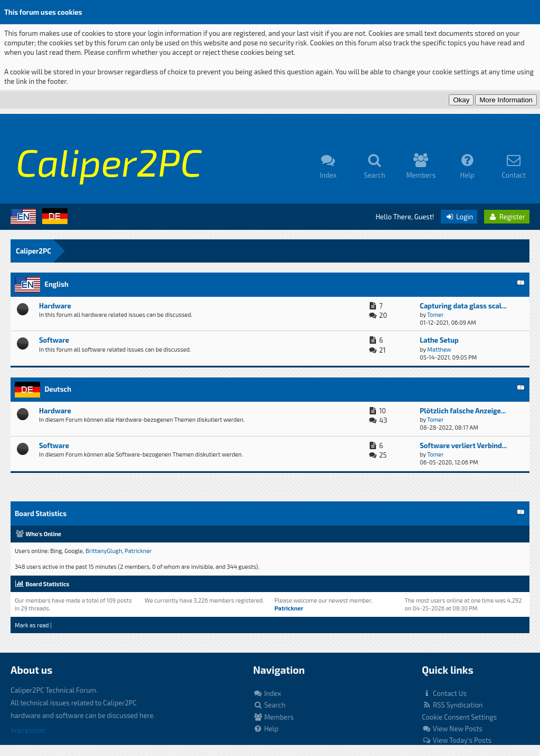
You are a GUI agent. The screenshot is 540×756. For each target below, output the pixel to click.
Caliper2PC (33, 251)
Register (507, 217)
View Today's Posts (457, 740)
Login (459, 217)
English (56, 284)
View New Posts (452, 729)
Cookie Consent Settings (459, 717)
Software (54, 340)
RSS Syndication (452, 705)
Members (273, 717)
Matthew (439, 349)
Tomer (435, 314)
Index (267, 693)
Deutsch (58, 389)
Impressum (28, 730)
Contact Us (444, 693)
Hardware (55, 306)
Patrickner (139, 551)
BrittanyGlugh (104, 551)
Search (269, 705)
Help (266, 729)
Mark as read (32, 625)
